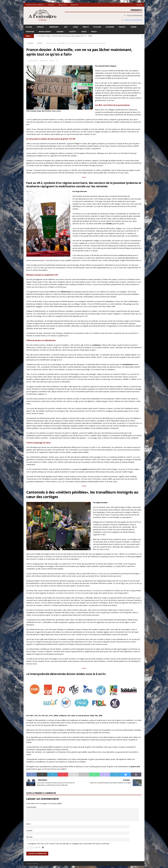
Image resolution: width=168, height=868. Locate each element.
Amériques (54, 27)
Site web (29, 836)
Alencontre (44, 60)
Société (72, 32)
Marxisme (30, 32)
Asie (66, 27)
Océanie (60, 32)
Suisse (84, 32)
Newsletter (62, 5)
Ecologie (97, 27)
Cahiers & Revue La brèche (34, 5)
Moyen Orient (45, 32)
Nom (28, 823)
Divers (52, 60)
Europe (122, 27)
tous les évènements (134, 20)
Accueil (29, 27)
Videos (94, 32)
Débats (86, 27)
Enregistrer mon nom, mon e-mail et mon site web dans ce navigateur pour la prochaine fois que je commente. (69, 843)
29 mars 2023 (33, 60)
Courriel (29, 830)
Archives (51, 5)
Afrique (40, 27)
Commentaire (31, 807)
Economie (110, 27)
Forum (134, 27)
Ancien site (74, 5)
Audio (76, 27)
